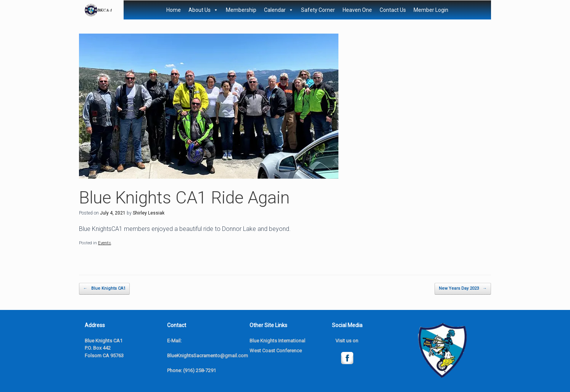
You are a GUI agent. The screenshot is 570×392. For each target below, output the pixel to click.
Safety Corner (318, 10)
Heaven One (357, 10)
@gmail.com (234, 356)
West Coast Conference (276, 351)
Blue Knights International (277, 341)
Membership (241, 10)
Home (174, 10)
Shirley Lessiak (149, 213)
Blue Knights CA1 (104, 289)
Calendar (279, 10)
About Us (203, 10)
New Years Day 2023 (463, 289)
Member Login (431, 10)
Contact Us (393, 10)
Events (105, 243)
